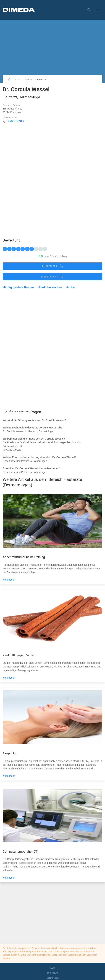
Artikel (71, 287)
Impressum (53, 973)
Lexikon (28, 80)
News (18, 80)
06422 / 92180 (16, 121)
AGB (52, 968)
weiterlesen (9, 580)
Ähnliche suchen (50, 287)
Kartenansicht (52, 277)
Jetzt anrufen (52, 266)
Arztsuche (41, 80)
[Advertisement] (52, 47)
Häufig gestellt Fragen (18, 287)
